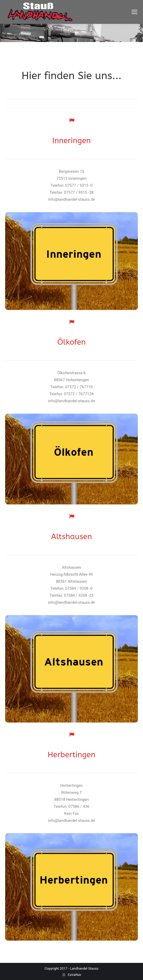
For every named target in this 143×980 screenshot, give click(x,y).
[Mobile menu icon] (134, 12)
